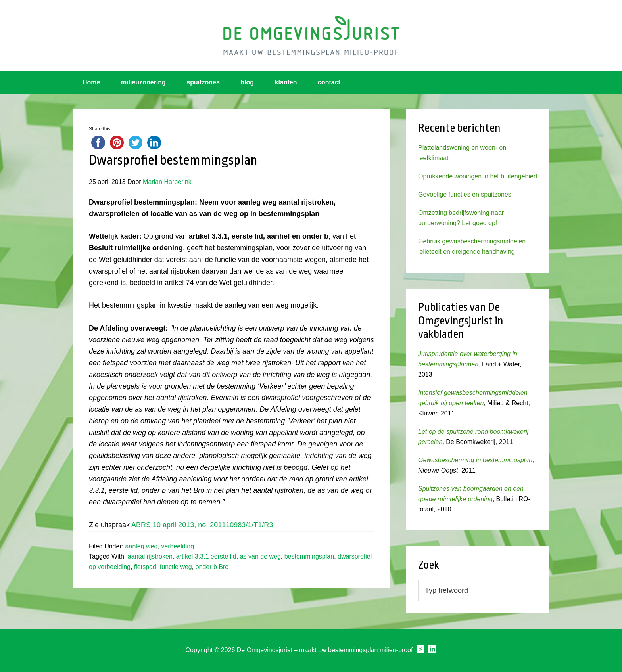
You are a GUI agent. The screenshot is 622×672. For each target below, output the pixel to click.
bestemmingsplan (309, 556)
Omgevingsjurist (311, 36)
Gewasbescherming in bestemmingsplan (475, 460)
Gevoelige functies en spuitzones (465, 194)
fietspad (145, 567)
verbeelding (178, 546)
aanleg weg (142, 546)
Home (91, 82)
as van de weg (260, 556)
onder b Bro (212, 567)
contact (329, 82)
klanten (286, 82)
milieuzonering (143, 82)
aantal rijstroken (150, 556)
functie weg (176, 567)
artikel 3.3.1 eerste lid (206, 556)
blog (247, 82)
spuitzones (203, 82)
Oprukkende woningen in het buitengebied (478, 176)
